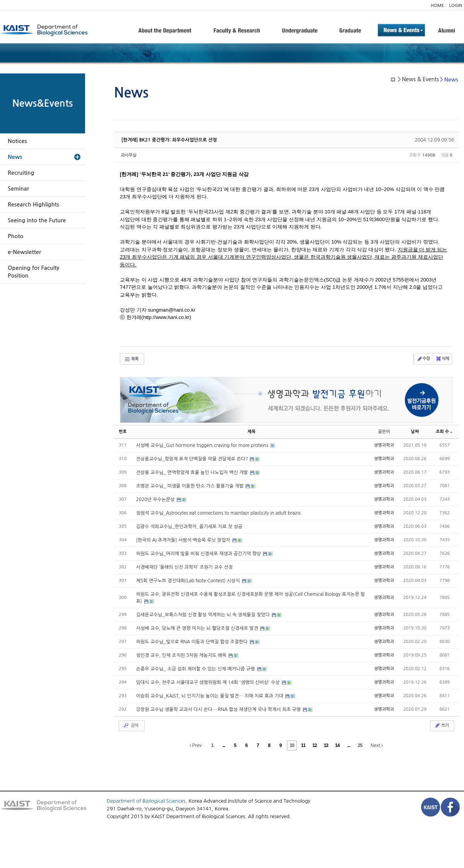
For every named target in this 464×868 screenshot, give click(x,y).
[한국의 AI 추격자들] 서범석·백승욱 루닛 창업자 (184, 540)
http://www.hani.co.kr (166, 317)
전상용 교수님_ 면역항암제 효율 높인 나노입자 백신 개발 (193, 472)
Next (377, 745)
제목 (252, 432)
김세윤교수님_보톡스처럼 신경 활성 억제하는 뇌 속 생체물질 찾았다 (204, 615)
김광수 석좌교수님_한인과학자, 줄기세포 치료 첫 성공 (189, 527)
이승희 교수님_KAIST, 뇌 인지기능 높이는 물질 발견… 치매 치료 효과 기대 (210, 696)
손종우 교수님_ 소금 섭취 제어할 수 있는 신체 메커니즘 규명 (196, 669)
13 (326, 745)
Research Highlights (33, 205)
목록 (131, 359)
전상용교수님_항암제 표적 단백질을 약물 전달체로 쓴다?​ (193, 459)
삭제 (442, 359)
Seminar (18, 189)
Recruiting (21, 173)
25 (360, 745)
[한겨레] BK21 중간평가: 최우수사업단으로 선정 (169, 140)
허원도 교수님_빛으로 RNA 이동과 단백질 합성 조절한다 (193, 642)
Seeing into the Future (37, 220)
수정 (423, 359)
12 (315, 745)
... (224, 745)
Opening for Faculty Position (33, 272)
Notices (17, 141)
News (15, 157)
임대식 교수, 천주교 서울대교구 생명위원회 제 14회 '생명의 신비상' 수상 (209, 682)
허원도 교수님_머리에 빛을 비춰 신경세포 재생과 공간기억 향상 (199, 554)
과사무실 (129, 155)
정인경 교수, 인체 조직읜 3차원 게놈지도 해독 (182, 655)
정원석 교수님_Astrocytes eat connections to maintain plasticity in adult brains (218, 513)
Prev (196, 745)
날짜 (415, 432)
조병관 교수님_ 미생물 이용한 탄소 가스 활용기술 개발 (191, 486)
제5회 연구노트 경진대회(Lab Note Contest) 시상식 (189, 581)
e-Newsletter (24, 252)
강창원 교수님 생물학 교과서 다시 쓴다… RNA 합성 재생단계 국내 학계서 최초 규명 (219, 709)
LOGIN (456, 6)
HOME (437, 6)
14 (337, 745)
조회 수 (444, 432)
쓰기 (441, 725)
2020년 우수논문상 (156, 500)
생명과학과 (384, 445)
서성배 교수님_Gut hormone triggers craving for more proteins (203, 445)
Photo (15, 236)
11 (303, 745)
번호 (123, 432)
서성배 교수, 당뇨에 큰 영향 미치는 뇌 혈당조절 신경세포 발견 (198, 628)
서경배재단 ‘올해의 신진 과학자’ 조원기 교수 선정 (184, 567)
